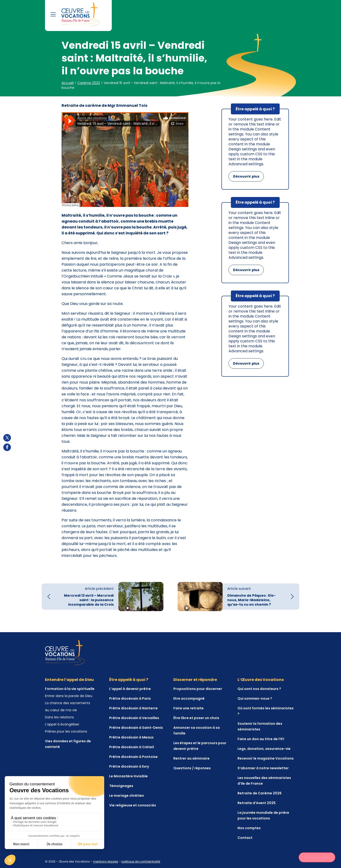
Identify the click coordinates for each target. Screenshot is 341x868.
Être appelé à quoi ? (129, 680)
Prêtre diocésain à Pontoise (133, 757)
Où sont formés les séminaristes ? (266, 711)
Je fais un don (317, 857)
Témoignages (121, 786)
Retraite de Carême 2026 (260, 793)
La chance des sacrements (68, 703)
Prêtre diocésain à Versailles (134, 718)
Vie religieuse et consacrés (133, 805)
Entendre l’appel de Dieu (69, 680)
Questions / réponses (192, 768)
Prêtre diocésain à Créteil (132, 747)
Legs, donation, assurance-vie (264, 749)
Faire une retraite (188, 708)
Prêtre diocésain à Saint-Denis (136, 728)
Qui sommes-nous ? (255, 698)
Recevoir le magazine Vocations (266, 758)
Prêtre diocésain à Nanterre (133, 708)
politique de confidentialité (141, 861)
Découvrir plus (246, 176)
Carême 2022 (89, 83)
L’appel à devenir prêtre (130, 689)
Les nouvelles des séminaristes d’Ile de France (264, 781)
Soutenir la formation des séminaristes (260, 726)
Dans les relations (59, 717)
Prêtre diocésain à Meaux (131, 737)
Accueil (68, 83)
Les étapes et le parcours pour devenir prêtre (200, 746)
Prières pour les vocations (66, 731)
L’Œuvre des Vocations (261, 680)
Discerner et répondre (195, 680)
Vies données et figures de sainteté (68, 744)
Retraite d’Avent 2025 (257, 803)
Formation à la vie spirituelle (70, 689)
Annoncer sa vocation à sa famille (197, 730)
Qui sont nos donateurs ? (259, 689)
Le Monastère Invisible (128, 776)
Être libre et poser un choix (196, 718)
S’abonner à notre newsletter (263, 768)
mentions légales (106, 861)
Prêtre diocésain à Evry (129, 766)
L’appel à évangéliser (62, 724)
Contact (245, 838)
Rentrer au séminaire (191, 758)
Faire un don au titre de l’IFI (261, 739)
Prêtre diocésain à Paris (130, 698)
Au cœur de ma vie (61, 710)
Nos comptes (249, 828)
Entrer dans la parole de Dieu (69, 696)
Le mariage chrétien (127, 796)
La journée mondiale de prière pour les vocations (263, 815)
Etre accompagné (189, 698)
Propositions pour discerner (198, 689)
